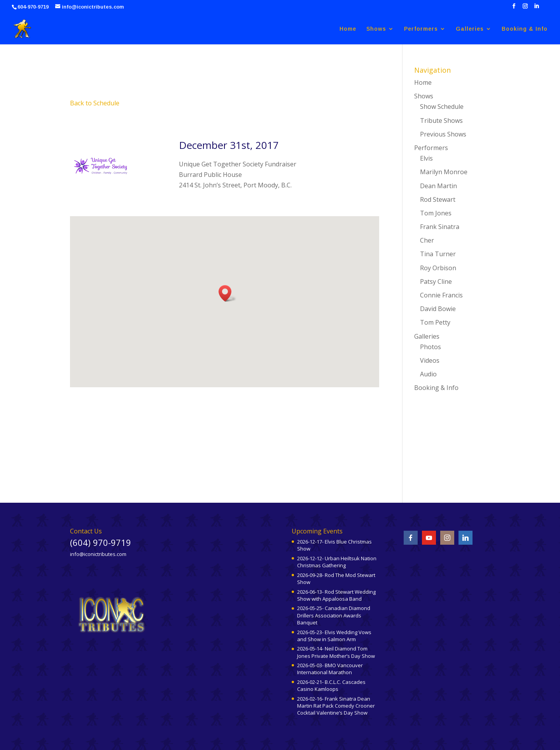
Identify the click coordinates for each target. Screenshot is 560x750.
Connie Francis (441, 295)
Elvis (426, 158)
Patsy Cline (436, 281)
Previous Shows (443, 134)
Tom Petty (435, 322)
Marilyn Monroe (444, 172)
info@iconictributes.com (98, 554)
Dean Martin (438, 186)
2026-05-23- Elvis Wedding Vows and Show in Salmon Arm (334, 636)
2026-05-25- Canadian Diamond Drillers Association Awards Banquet (334, 615)
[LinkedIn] (536, 8)
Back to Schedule (95, 103)
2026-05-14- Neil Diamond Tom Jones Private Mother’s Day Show (336, 652)
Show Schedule (442, 107)
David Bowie (438, 309)
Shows (376, 29)
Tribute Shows (441, 121)
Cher (427, 240)
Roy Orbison (438, 268)
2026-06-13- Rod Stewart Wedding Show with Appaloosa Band (336, 595)
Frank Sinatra (440, 227)
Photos (430, 347)
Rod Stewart (438, 199)
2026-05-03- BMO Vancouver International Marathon (330, 669)
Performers (421, 29)
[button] (227, 293)
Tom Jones (436, 213)
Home (348, 29)
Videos (430, 360)
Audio (428, 374)
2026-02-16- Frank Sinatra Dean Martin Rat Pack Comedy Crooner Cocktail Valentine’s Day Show (336, 706)
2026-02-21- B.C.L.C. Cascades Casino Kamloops (331, 685)
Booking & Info (525, 29)
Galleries (470, 29)
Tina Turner (438, 254)
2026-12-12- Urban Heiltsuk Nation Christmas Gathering (337, 562)
